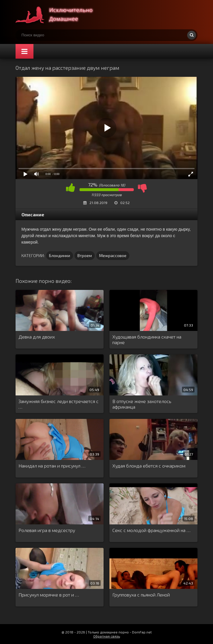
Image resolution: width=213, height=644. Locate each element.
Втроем (85, 255)
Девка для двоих (37, 337)
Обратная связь (107, 636)
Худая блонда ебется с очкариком (149, 466)
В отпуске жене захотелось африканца (142, 404)
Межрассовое (113, 255)
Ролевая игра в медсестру (47, 530)
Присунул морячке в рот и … (49, 595)
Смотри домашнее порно (60, 15)
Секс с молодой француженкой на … (151, 530)
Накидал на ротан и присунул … (52, 466)
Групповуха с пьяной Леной (141, 595)
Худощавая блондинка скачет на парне (147, 339)
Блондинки (60, 255)
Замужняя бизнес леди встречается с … (59, 404)
